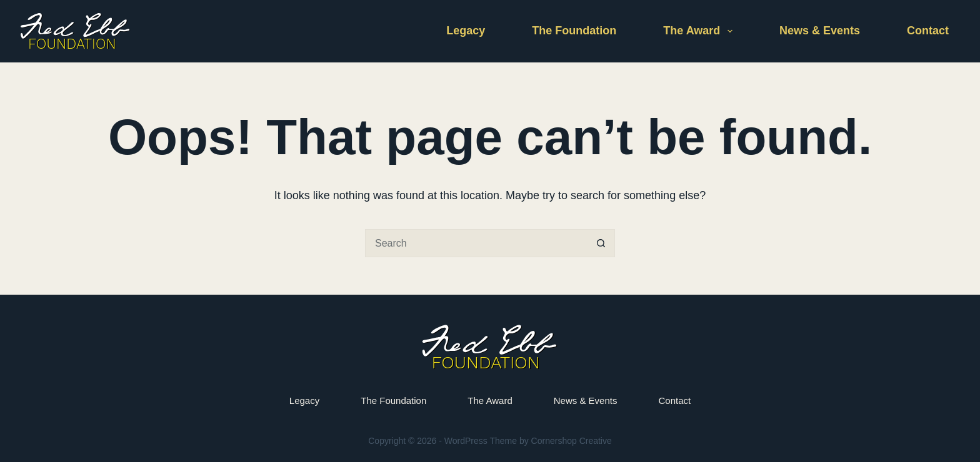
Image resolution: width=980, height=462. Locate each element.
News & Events (820, 31)
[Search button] (601, 243)
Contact (928, 31)
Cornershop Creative (572, 441)
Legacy (466, 31)
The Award (700, 31)
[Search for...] (476, 243)
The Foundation (574, 31)
